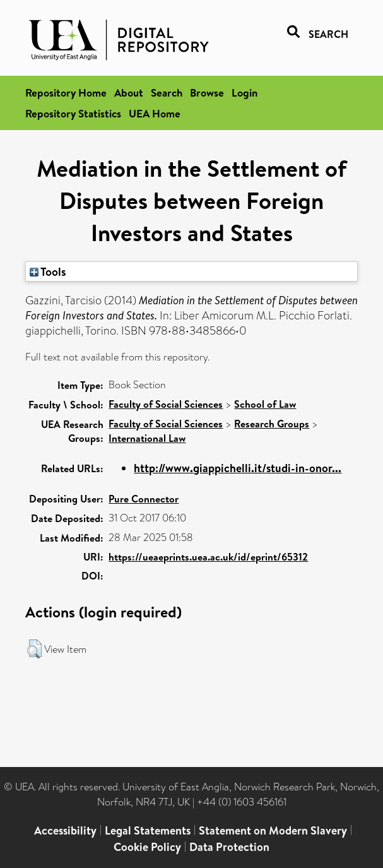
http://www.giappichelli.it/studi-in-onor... (238, 468)
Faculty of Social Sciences (166, 404)
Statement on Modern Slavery (273, 830)
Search (167, 92)
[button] (34, 649)
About (129, 92)
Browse (207, 92)
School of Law (265, 404)
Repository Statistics (73, 113)
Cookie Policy (147, 847)
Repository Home (66, 92)
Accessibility (65, 830)
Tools (48, 271)
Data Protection (229, 847)
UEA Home (155, 113)
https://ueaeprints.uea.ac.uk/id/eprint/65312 (208, 557)
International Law (147, 438)
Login (245, 92)
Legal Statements (148, 830)
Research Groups (272, 424)
